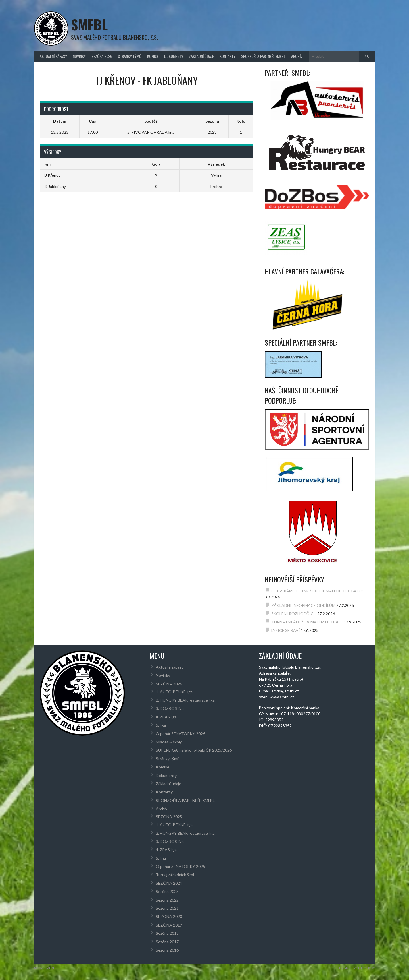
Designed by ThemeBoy (356, 968)
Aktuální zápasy (53, 56)
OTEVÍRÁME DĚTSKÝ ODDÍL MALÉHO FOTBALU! (317, 591)
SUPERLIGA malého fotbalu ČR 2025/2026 (194, 750)
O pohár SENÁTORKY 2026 (180, 734)
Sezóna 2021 (167, 908)
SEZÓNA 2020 (169, 916)
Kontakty (228, 56)
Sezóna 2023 (167, 891)
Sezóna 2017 (167, 942)
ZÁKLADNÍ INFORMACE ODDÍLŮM (303, 605)
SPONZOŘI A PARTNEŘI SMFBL (263, 56)
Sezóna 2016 (167, 950)
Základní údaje (201, 56)
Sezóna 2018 (167, 933)
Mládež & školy (169, 742)
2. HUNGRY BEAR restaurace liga (185, 700)
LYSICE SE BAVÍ (286, 630)
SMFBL (89, 24)
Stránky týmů (130, 56)
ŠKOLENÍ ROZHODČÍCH (294, 614)
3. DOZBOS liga (170, 708)
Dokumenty (174, 56)
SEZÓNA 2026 (102, 56)
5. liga (161, 725)
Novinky (79, 56)
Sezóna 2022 (167, 900)
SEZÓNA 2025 (169, 817)
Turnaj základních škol (175, 875)
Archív (297, 56)
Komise (153, 56)
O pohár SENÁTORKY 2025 (180, 866)
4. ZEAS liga (166, 717)
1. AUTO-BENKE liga (174, 692)
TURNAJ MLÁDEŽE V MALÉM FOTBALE (307, 622)
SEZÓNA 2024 (169, 883)
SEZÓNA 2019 (169, 925)
